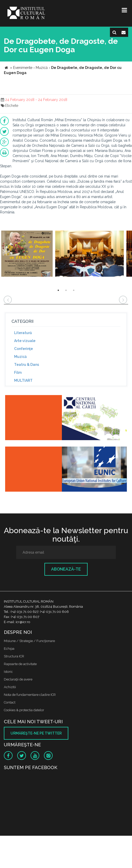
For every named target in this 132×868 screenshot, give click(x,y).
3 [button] (74, 290)
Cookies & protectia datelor (24, 710)
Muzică (20, 357)
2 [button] (66, 290)
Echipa (9, 649)
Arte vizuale (25, 341)
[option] (27, 254)
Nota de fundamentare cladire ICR (30, 695)
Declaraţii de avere (18, 679)
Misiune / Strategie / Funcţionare (29, 641)
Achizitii (10, 687)
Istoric (8, 672)
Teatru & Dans (27, 365)
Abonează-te (66, 569)
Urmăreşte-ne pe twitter (36, 733)
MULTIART (23, 380)
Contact (10, 702)
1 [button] (58, 290)
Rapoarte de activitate (20, 664)
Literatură (23, 333)
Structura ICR (14, 656)
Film (18, 373)
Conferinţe (23, 349)
